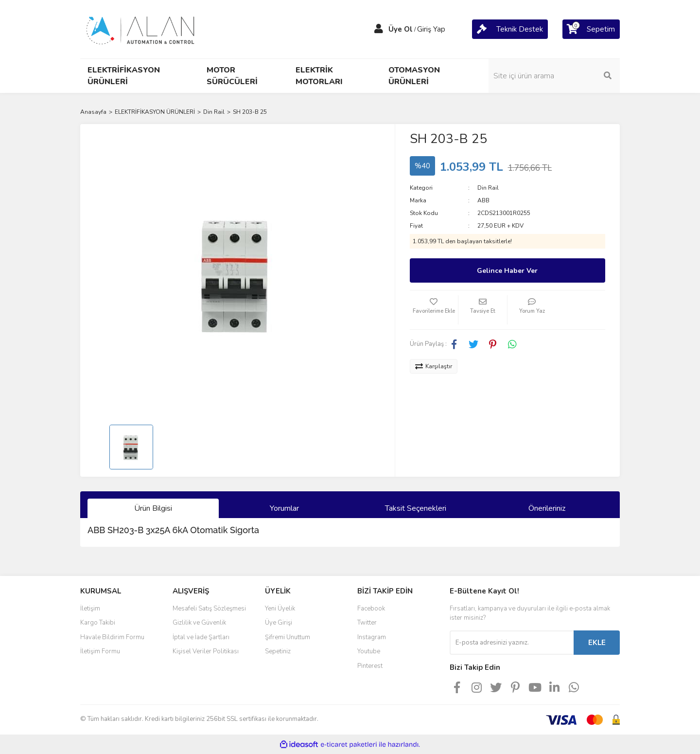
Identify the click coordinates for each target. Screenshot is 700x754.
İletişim (90, 609)
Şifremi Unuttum (288, 637)
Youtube (369, 651)
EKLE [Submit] (597, 643)
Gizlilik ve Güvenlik (199, 623)
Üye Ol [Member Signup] (401, 29)
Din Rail (488, 188)
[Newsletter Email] (512, 643)
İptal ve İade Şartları (201, 637)
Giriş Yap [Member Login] (431, 29)
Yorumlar (284, 508)
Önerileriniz (547, 508)
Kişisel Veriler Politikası (206, 651)
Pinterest (370, 666)
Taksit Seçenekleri (416, 508)
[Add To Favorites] (434, 310)
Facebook (371, 609)
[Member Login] (379, 29)
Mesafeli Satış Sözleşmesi (209, 609)
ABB (483, 200)
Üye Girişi (279, 623)
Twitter (367, 623)
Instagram (372, 637)
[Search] (554, 76)
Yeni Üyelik (280, 609)
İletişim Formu (100, 651)
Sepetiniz (278, 651)
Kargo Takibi (98, 623)
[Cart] (510, 29)
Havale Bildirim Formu (112, 637)
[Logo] (141, 29)
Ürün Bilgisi (153, 508)
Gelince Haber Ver (507, 271)
